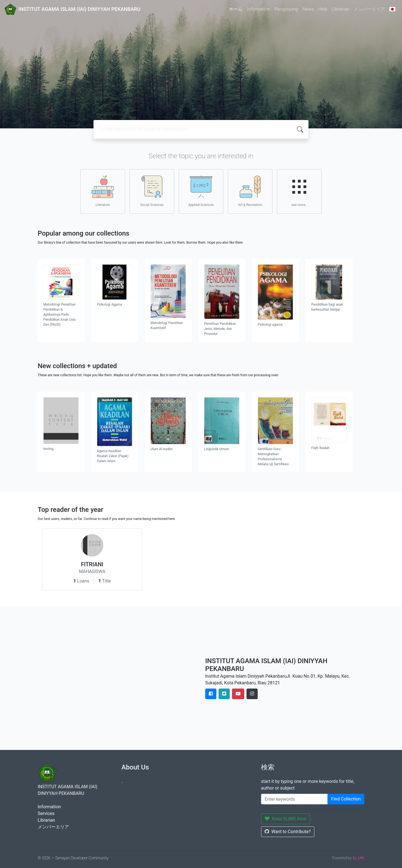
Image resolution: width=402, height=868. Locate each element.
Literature (103, 191)
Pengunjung (286, 9)
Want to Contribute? (288, 832)
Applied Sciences (201, 191)
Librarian (341, 9)
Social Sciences (152, 191)
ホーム (236, 9)
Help (323, 9)
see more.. (299, 191)
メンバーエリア (369, 9)
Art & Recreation (250, 191)
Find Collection (346, 799)
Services (46, 813)
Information (258, 9)
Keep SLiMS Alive (286, 819)
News (308, 9)
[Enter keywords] (294, 799)
